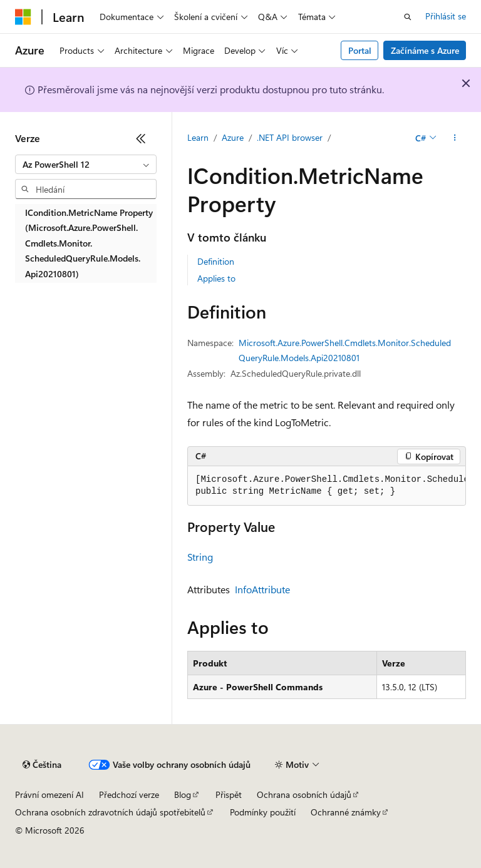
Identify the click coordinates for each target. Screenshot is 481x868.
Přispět (229, 794)
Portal (360, 50)
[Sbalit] (141, 138)
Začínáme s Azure (425, 50)
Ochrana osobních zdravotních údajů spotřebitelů (110, 812)
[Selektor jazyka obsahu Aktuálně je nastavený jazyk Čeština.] (42, 765)
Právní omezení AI (49, 794)
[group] (327, 486)
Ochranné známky (346, 812)
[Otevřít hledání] (408, 17)
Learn (198, 137)
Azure (233, 137)
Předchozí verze (129, 794)
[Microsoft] (23, 17)
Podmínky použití (263, 812)
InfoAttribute (262, 589)
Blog (183, 794)
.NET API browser (290, 137)
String (200, 557)
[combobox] (86, 165)
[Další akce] (455, 138)
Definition (216, 261)
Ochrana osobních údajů (304, 794)
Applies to (216, 278)
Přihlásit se (446, 16)
